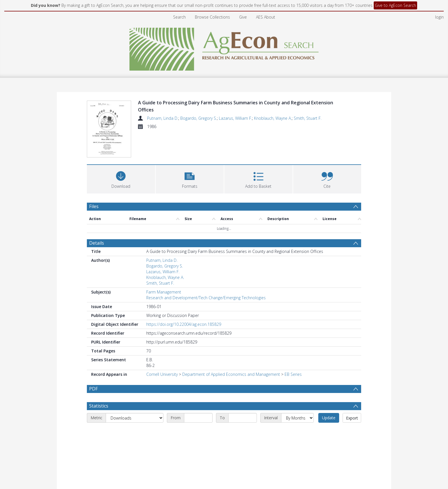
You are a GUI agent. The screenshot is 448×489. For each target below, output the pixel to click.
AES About (266, 17)
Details (97, 217)
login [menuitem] (439, 17)
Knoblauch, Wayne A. (273, 118)
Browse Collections (212, 17)
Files (94, 180)
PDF (93, 362)
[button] (190, 152)
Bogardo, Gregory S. (199, 118)
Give (243, 17)
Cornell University (162, 348)
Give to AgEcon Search (395, 5)
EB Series (293, 348)
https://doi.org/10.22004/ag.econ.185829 (184, 298)
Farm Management (164, 266)
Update (329, 405)
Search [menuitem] (179, 17)
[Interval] (297, 405)
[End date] (243, 405)
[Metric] (135, 405)
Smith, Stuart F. (308, 118)
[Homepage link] (224, 48)
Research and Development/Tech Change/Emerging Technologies (206, 271)
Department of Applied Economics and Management (231, 348)
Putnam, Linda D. (163, 118)
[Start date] (198, 405)
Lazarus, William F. (235, 118)
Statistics (99, 393)
